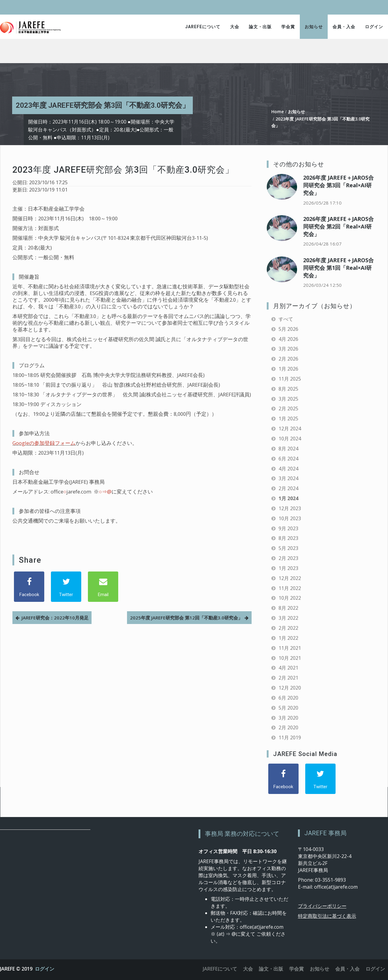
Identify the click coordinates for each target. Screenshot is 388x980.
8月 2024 (288, 449)
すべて (286, 319)
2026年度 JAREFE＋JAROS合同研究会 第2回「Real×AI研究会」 (338, 226)
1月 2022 (288, 638)
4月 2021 (288, 668)
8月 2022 (288, 608)
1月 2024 (288, 498)
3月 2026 (288, 349)
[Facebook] (29, 587)
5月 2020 (288, 708)
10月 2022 (290, 598)
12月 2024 (290, 429)
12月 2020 (290, 688)
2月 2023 (288, 558)
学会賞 (288, 27)
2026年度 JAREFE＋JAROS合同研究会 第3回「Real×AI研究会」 (338, 185)
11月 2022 (290, 588)
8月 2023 (288, 538)
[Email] (103, 587)
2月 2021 (288, 678)
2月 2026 (288, 359)
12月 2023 (290, 508)
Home (278, 112)
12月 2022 (290, 578)
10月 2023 (290, 518)
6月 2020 (288, 698)
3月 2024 (288, 478)
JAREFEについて (203, 27)
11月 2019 (290, 738)
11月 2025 (290, 379)
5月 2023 (288, 548)
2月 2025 (288, 409)
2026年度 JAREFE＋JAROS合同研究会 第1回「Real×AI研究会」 (338, 268)
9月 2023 (288, 528)
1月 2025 (288, 419)
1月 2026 (288, 369)
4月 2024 (288, 469)
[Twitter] (66, 587)
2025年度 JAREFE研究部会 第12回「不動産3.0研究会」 (186, 618)
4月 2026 (288, 339)
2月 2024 (288, 488)
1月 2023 (288, 568)
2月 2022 (288, 628)
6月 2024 (288, 459)
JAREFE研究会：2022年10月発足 (55, 618)
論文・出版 (260, 27)
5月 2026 (288, 329)
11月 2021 (290, 648)
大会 (235, 27)
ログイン (374, 27)
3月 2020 (288, 718)
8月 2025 (288, 389)
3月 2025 (288, 399)
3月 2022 (288, 618)
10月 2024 (290, 439)
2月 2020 (288, 727)
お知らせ (314, 27)
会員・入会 (344, 27)
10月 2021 (290, 658)
